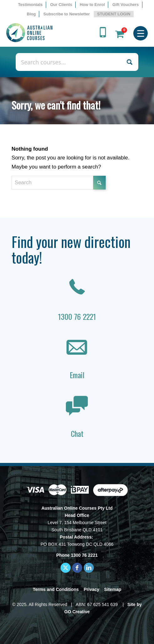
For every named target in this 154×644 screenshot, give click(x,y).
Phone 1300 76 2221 (77, 555)
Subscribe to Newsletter (66, 14)
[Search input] (70, 62)
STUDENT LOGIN (114, 14)
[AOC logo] (63, 33)
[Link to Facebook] (77, 568)
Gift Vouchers (125, 5)
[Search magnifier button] (129, 62)
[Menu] (141, 33)
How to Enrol (92, 5)
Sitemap (113, 589)
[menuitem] (30, 5)
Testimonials (30, 5)
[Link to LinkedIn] (89, 568)
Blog (31, 14)
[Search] (59, 183)
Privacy (92, 589)
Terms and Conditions (56, 589)
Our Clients (61, 5)
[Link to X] (66, 568)
